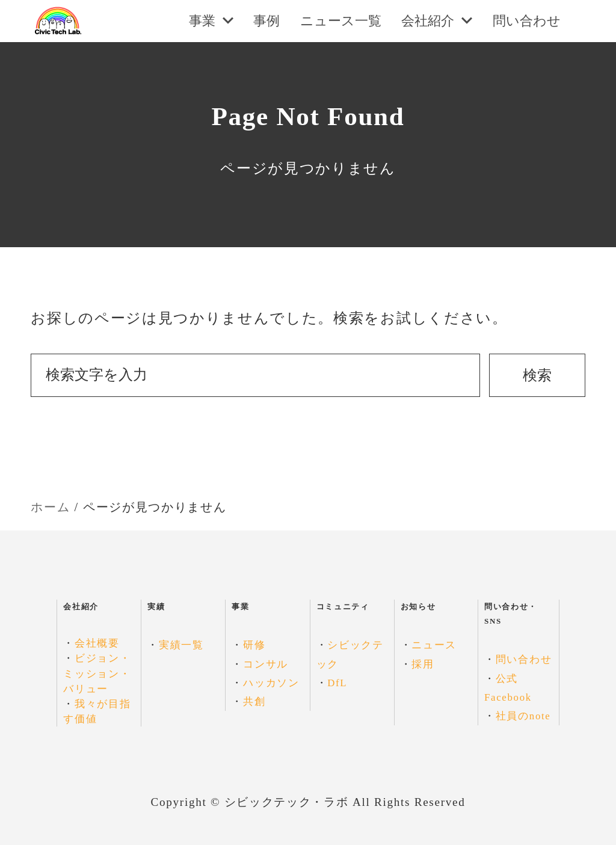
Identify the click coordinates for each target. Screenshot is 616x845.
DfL (337, 683)
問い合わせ (524, 659)
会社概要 (97, 643)
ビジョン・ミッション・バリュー (97, 673)
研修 (254, 645)
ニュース (434, 645)
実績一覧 (181, 645)
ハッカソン (271, 683)
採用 (423, 664)
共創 (254, 702)
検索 (537, 375)
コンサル (266, 664)
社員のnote (523, 716)
